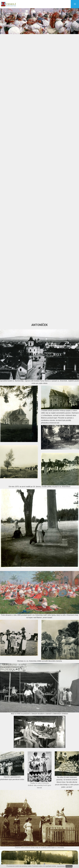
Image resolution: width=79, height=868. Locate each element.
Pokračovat (69, 866)
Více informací (61, 866)
